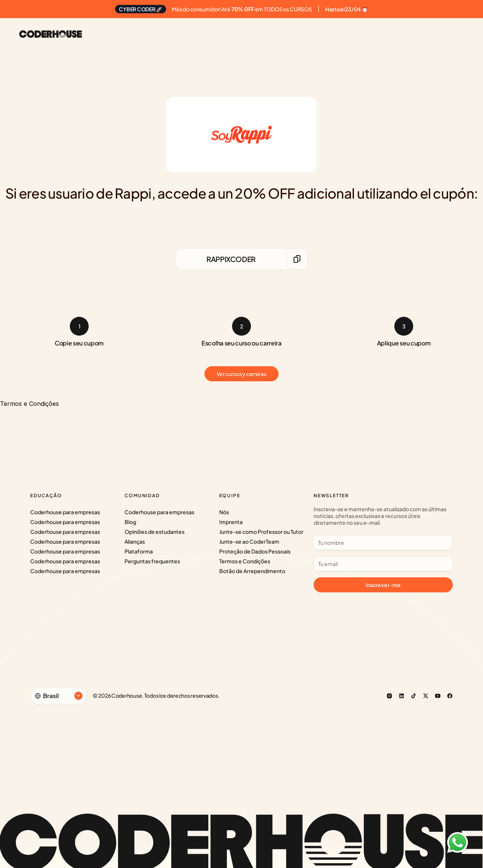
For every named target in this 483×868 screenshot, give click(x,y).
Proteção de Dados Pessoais (255, 551)
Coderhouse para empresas (65, 512)
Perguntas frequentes (152, 561)
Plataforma (139, 551)
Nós (224, 512)
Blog (130, 522)
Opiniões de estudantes (155, 532)
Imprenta (231, 522)
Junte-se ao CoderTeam (249, 541)
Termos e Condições (245, 561)
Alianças (135, 541)
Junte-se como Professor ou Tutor (261, 532)
